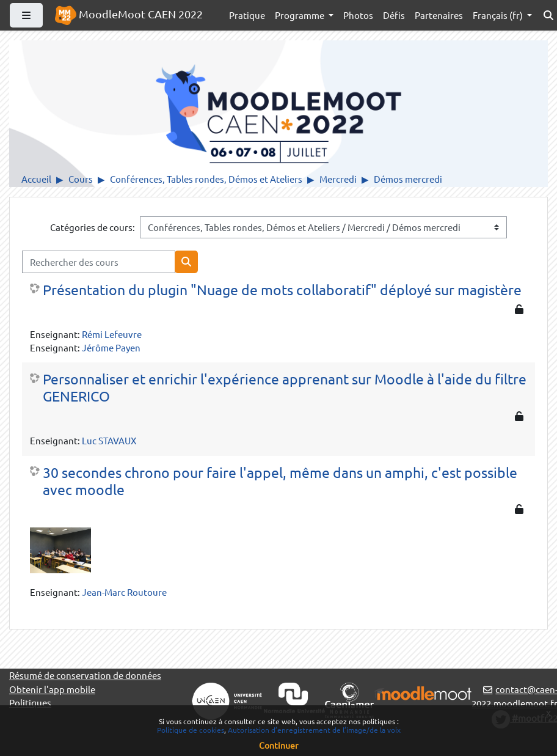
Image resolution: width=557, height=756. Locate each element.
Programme (300, 15)
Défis (394, 15)
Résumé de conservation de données (85, 675)
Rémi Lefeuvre (112, 334)
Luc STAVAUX (109, 440)
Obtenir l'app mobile (52, 689)
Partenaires (439, 15)
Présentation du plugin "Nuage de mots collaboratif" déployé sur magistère (282, 290)
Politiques (30, 703)
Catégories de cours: (93, 227)
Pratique (247, 15)
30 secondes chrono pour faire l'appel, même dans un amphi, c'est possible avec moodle (280, 481)
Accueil (36, 179)
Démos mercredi (408, 179)
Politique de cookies (191, 730)
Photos (358, 15)
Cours (81, 179)
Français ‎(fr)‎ (499, 15)
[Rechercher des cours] (99, 262)
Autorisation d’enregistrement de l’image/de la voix (314, 730)
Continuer (278, 745)
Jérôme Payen (111, 347)
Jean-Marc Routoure (124, 592)
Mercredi (338, 179)
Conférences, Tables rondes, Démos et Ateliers (206, 179)
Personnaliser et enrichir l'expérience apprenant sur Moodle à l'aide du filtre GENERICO (285, 387)
